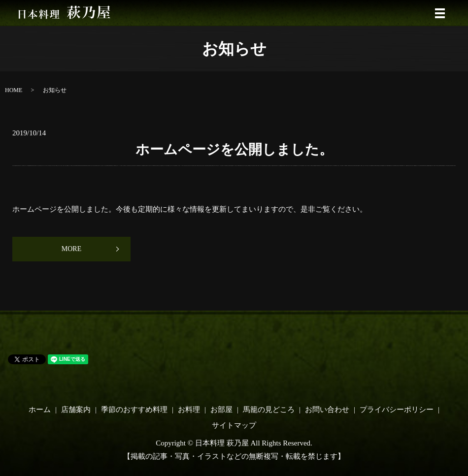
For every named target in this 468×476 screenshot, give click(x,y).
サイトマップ (234, 425)
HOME (14, 90)
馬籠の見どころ (269, 410)
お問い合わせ (327, 410)
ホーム (40, 410)
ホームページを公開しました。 (234, 149)
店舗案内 (76, 410)
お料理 (189, 410)
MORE (71, 249)
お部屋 (221, 410)
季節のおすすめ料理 (134, 410)
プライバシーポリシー (397, 410)
